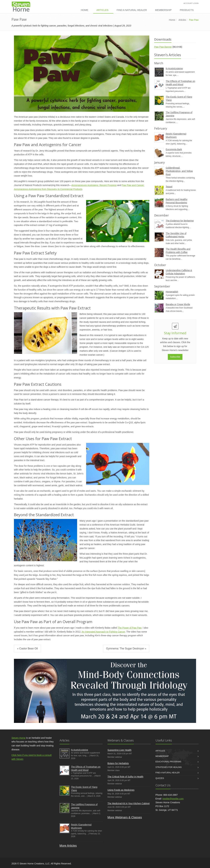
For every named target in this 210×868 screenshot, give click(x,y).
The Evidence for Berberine (180, 221)
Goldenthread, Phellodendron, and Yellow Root (179, 171)
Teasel (169, 187)
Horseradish (172, 292)
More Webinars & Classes (125, 817)
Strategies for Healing (169, 767)
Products (187, 10)
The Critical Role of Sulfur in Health (125, 777)
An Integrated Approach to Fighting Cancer (103, 632)
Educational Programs (168, 762)
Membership (163, 10)
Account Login (191, 3)
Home (85, 10)
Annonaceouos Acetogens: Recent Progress (94, 185)
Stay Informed (175, 333)
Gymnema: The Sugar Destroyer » (126, 649)
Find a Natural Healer (132, 10)
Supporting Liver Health (119, 750)
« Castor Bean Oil (27, 649)
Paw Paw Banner (163, 47)
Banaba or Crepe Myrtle (178, 304)
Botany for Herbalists (118, 763)
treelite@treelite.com (173, 799)
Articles (102, 10)
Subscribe (175, 357)
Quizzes (160, 778)
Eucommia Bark (174, 149)
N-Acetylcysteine (174, 69)
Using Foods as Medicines (121, 790)
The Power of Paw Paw (130, 628)
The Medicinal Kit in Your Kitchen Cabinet (129, 803)
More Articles (68, 846)
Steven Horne (19, 738)
